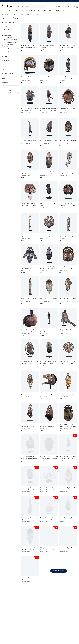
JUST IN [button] (10, 10)
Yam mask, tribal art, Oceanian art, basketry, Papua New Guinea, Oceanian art (68, 268)
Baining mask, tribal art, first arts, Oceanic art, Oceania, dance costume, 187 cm (29, 519)
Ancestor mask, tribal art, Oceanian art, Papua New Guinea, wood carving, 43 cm (48, 47)
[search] (30, 6)
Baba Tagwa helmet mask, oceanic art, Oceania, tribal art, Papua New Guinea (30, 457)
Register (70, 7)
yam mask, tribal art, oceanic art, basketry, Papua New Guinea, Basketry (29, 426)
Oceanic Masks (8, 35)
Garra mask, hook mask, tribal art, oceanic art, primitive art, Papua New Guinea (30, 299)
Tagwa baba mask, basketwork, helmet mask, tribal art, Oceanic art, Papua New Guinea (30, 331)
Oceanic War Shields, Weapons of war (12, 26)
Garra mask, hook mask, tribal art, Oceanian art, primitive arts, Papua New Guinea (30, 579)
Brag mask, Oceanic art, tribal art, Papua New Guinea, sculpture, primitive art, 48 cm (49, 141)
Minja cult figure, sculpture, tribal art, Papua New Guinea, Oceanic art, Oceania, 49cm (68, 78)
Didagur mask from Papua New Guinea (68, 331)
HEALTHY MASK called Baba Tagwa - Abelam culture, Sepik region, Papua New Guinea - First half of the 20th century (68, 426)
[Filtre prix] (18, 93)
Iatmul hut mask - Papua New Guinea (48, 204)
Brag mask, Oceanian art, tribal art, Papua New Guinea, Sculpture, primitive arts (49, 363)
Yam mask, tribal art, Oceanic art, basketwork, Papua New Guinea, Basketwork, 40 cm (48, 236)
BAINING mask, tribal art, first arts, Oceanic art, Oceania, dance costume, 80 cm (29, 205)
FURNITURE (16, 10)
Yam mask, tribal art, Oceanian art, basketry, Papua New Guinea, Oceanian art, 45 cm (30, 110)
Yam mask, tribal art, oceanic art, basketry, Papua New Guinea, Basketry (48, 394)
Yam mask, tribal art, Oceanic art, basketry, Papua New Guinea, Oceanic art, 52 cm (29, 141)
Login (65, 7)
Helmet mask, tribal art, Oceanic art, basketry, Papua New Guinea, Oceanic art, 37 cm (29, 489)
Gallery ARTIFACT (26, 49)
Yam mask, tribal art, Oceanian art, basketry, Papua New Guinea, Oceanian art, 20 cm (30, 173)
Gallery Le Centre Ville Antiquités (29, 397)
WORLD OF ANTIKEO (54, 10)
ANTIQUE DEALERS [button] (65, 10)
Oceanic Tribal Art (8, 23)
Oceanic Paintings (8, 45)
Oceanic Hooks (8, 28)
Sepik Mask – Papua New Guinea (66, 549)
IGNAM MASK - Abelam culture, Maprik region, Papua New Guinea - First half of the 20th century (68, 394)
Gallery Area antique (45, 207)
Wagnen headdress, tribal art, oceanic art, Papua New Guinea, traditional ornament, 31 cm (68, 205)
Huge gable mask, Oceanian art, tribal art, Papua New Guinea (49, 299)
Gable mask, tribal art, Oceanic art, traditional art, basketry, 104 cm (68, 110)
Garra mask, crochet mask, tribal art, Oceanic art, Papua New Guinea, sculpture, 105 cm (30, 236)
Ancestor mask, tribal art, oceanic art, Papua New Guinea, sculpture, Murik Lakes (49, 268)
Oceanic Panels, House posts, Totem (11, 31)
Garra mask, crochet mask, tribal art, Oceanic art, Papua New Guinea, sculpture (67, 236)
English (59, 7)
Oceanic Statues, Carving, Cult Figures (12, 49)
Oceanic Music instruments (11, 33)
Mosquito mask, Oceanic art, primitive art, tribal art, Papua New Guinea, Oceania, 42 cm (48, 110)
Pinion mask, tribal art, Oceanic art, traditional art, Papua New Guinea (30, 268)
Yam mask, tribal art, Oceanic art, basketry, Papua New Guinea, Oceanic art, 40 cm (68, 47)
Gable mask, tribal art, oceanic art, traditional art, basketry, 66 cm (49, 78)
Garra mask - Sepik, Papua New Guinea (68, 489)
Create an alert (29, 18)
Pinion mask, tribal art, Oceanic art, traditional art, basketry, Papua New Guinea (30, 549)
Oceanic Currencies (9, 38)
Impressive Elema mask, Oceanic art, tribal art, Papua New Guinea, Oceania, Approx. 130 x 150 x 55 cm (49, 489)
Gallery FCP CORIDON (65, 397)
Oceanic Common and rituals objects (11, 40)
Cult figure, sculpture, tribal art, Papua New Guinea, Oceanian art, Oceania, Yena (49, 331)
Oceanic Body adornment (10, 42)
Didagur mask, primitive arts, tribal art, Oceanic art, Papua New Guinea (48, 549)
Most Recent (66, 18)
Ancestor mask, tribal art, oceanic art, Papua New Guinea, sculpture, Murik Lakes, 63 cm (49, 173)
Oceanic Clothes (8, 52)
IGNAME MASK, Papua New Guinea (29, 394)
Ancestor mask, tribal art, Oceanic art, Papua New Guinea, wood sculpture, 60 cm (30, 47)
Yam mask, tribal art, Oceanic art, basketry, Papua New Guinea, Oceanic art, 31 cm (68, 457)
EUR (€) (51, 7)
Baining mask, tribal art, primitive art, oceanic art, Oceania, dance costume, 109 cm (68, 173)
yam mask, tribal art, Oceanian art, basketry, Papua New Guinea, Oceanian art (68, 363)
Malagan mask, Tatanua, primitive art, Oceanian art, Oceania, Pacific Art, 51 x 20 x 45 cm (29, 78)
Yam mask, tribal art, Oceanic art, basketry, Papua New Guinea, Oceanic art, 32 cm (68, 141)
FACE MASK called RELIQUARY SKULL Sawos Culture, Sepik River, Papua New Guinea (49, 457)
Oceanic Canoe (8, 47)
